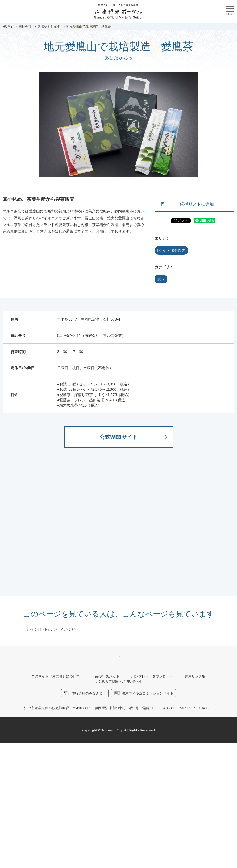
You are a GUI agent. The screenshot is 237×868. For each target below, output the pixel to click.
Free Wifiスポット (105, 801)
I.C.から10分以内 (171, 250)
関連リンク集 (195, 801)
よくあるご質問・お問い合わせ (119, 806)
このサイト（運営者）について (56, 801)
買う (161, 279)
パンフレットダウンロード (152, 801)
